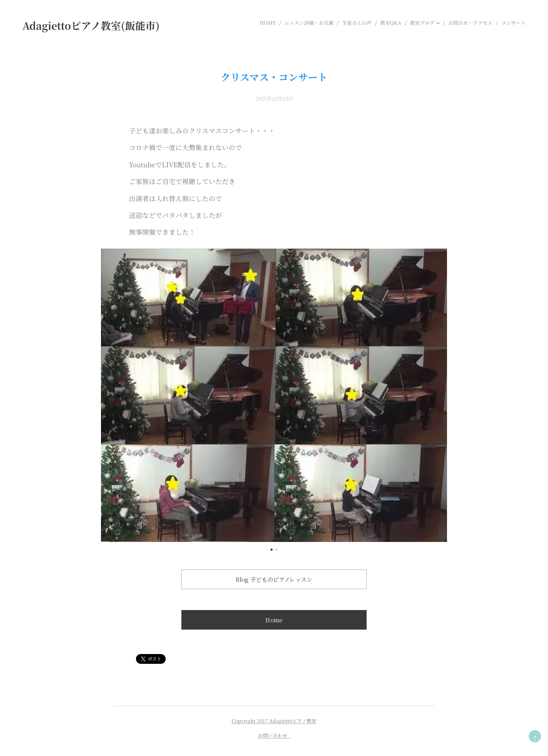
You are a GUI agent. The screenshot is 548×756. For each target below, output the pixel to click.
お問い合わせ (274, 735)
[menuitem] (269, 23)
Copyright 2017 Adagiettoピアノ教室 (274, 721)
